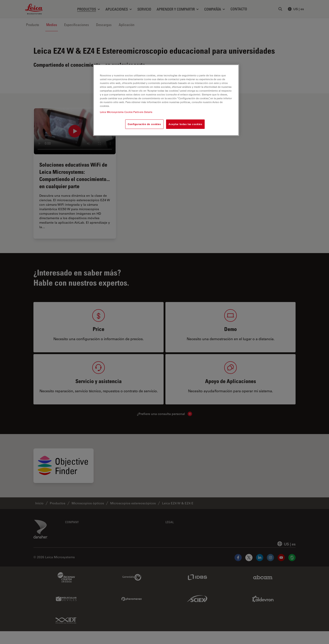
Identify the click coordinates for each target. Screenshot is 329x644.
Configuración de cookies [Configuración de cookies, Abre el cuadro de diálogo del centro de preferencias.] (144, 124)
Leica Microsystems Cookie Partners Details (126, 112)
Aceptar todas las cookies (185, 124)
